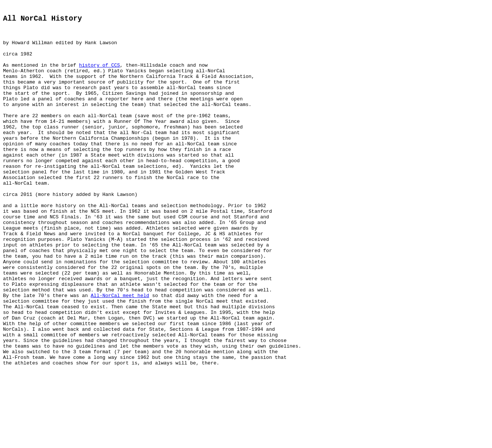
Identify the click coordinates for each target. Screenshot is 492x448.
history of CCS (99, 76)
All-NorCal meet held (120, 352)
